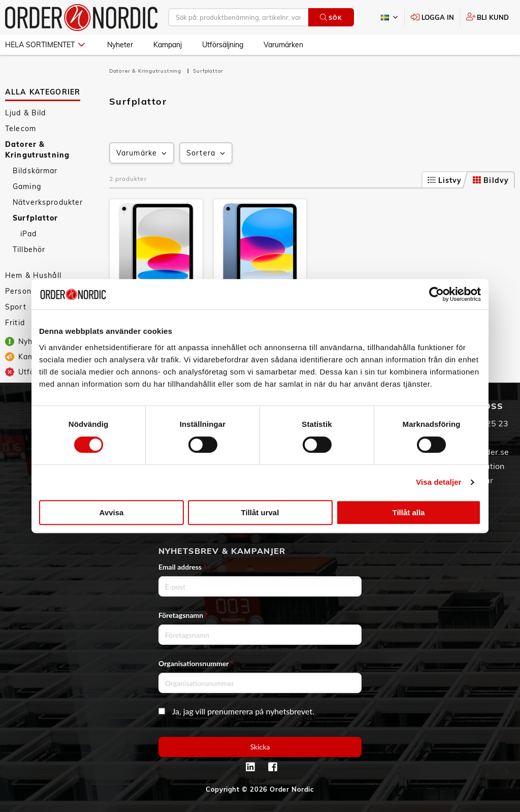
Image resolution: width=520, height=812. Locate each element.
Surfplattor (36, 218)
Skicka (260, 747)
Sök (331, 18)
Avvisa (112, 512)
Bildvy (491, 180)
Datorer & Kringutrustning (37, 150)
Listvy (445, 180)
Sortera (207, 153)
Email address (182, 567)
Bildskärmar (35, 171)
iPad (29, 234)
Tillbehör (29, 249)
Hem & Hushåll (33, 275)
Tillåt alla (409, 512)
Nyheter (120, 45)
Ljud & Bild (26, 113)
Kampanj (168, 45)
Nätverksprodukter (48, 202)
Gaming (27, 186)
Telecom (21, 129)
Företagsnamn (183, 615)
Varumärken (283, 45)
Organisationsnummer (196, 663)
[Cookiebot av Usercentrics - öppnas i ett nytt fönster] (436, 294)
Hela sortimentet (45, 45)
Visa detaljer (438, 482)
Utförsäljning (223, 45)
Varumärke (142, 153)
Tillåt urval (260, 512)
